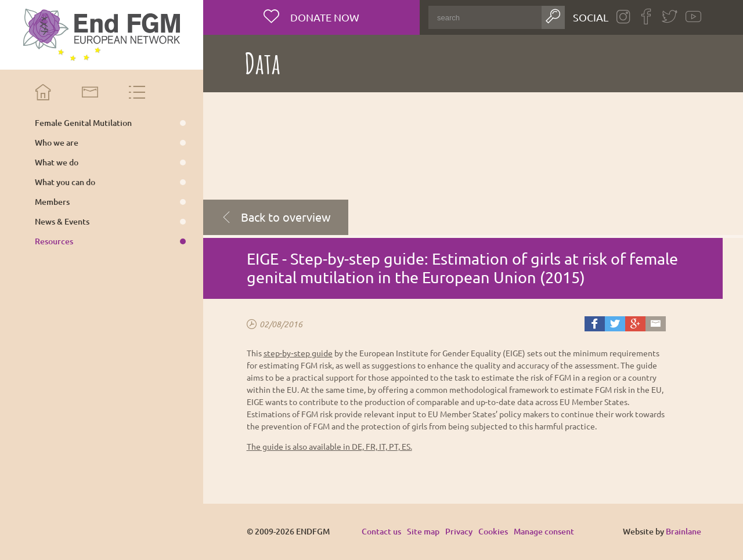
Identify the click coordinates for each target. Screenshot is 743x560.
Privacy (459, 531)
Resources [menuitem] (54, 241)
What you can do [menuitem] (65, 182)
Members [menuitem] (52, 202)
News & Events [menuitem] (62, 222)
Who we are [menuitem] (57, 143)
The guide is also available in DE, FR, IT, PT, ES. (329, 446)
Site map (423, 531)
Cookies (493, 531)
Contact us (381, 531)
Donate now (324, 17)
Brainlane (684, 531)
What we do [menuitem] (57, 162)
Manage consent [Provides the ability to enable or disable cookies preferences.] (544, 532)
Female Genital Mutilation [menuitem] (83, 123)
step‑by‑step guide (298, 353)
